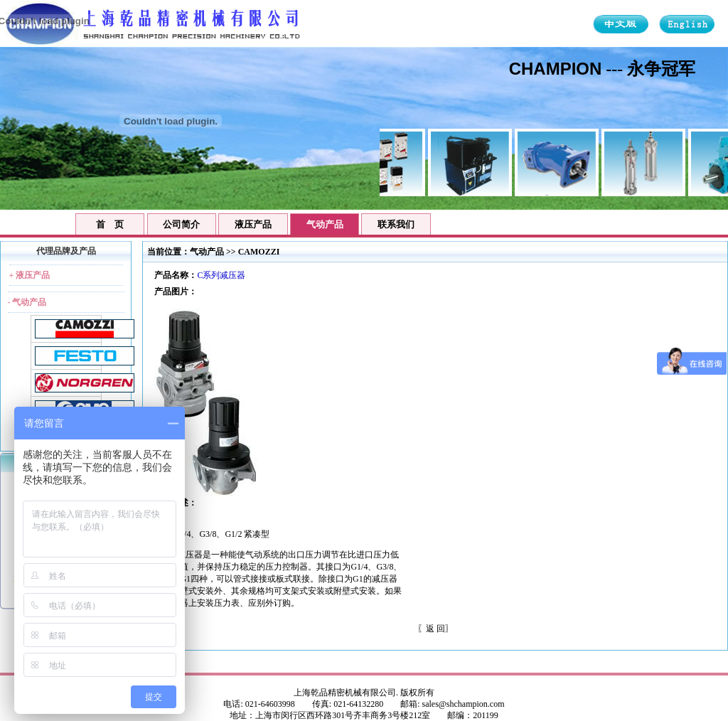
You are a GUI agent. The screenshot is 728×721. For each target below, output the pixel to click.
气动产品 (207, 252)
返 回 (435, 629)
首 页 (110, 224)
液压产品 (253, 224)
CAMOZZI (259, 252)
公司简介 (181, 224)
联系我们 (396, 224)
